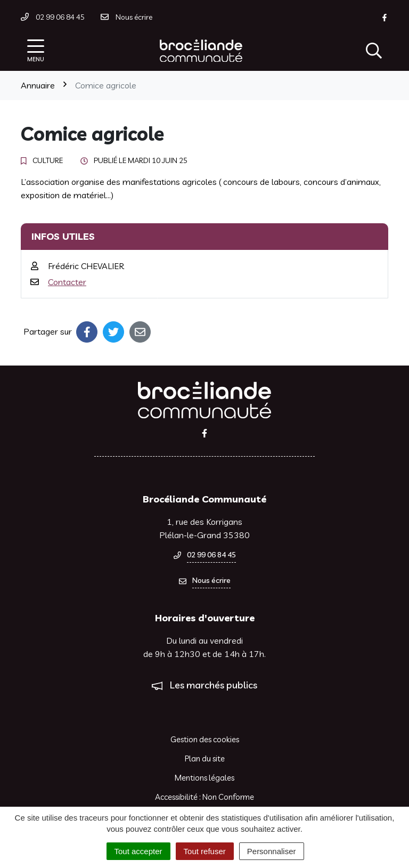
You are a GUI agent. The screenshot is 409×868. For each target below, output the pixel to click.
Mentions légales (204, 778)
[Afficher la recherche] (374, 51)
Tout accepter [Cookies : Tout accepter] (138, 851)
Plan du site (205, 759)
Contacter (67, 282)
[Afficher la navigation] (36, 51)
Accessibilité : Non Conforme (204, 797)
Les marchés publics (214, 685)
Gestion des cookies (205, 739)
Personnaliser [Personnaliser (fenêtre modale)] (272, 851)
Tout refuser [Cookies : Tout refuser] (205, 851)
